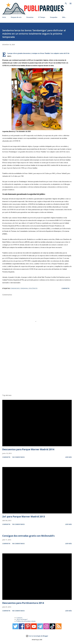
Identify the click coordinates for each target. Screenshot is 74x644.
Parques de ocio (16, 17)
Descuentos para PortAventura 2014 (23, 603)
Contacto (19, 618)
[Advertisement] (37, 369)
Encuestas (30, 17)
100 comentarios (18, 544)
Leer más (69, 457)
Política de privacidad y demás (26, 621)
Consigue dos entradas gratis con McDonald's (28, 536)
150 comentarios (18, 524)
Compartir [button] (65, 288)
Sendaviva (24, 288)
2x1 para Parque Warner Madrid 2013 (24, 516)
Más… (64, 17)
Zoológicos (33, 288)
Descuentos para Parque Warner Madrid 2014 (28, 449)
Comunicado (15, 288)
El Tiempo (42, 17)
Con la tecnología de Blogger (37, 636)
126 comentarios (18, 457)
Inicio (4, 17)
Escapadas (54, 17)
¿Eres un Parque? (22, 619)
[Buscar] (66, 3)
